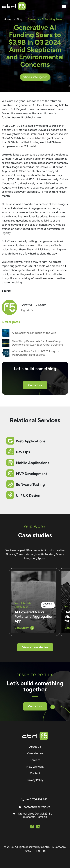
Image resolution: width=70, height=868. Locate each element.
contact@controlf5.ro (35, 807)
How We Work (35, 767)
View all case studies (35, 647)
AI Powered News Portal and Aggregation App (34, 616)
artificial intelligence (35, 77)
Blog (19, 19)
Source (6, 291)
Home (8, 19)
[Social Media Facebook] (32, 827)
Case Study (24, 628)
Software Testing (30, 484)
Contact (35, 773)
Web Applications (31, 441)
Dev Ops (23, 452)
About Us (35, 747)
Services (35, 760)
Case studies (35, 753)
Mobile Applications (32, 463)
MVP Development (31, 474)
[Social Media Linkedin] (38, 827)
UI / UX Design (28, 495)
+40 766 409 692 (35, 799)
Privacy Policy (35, 780)
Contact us (35, 385)
